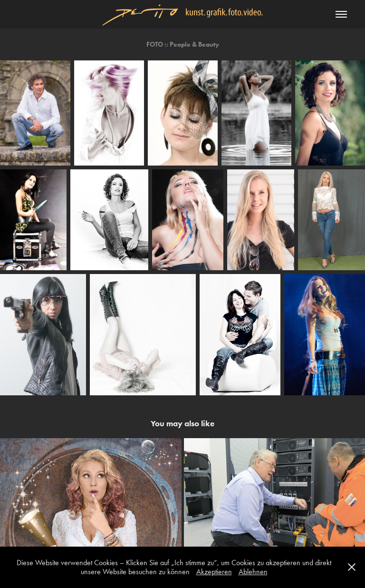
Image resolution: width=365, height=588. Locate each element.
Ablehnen (253, 572)
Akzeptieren (214, 572)
